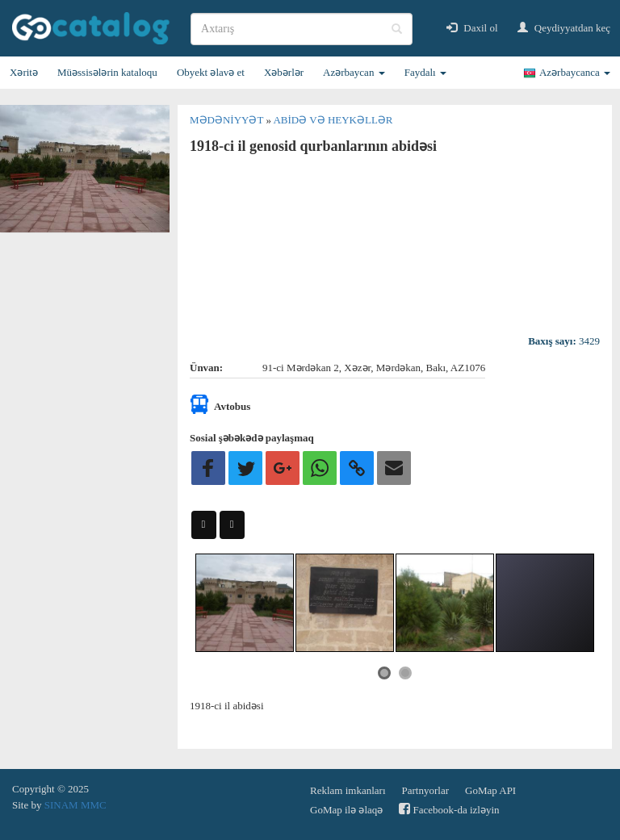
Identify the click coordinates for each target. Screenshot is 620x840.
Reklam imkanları (348, 790)
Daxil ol (472, 28)
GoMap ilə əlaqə (346, 810)
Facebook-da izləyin (449, 809)
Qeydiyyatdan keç (564, 28)
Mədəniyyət (228, 120)
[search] (302, 29)
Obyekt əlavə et (211, 72)
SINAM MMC (75, 805)
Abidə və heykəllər (333, 120)
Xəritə (24, 72)
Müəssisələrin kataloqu (107, 72)
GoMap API (490, 790)
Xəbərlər (284, 72)
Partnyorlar (425, 790)
